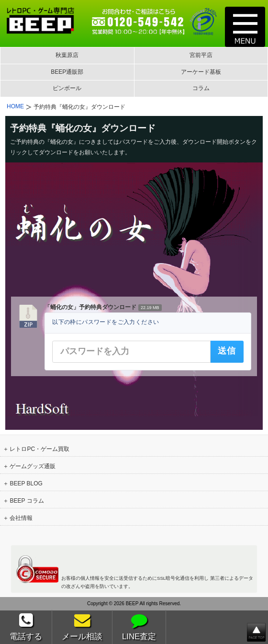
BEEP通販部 (67, 72)
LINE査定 (139, 627)
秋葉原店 (67, 55)
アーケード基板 (201, 72)
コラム (201, 88)
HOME (15, 106)
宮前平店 (201, 55)
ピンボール (67, 88)
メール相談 (82, 627)
